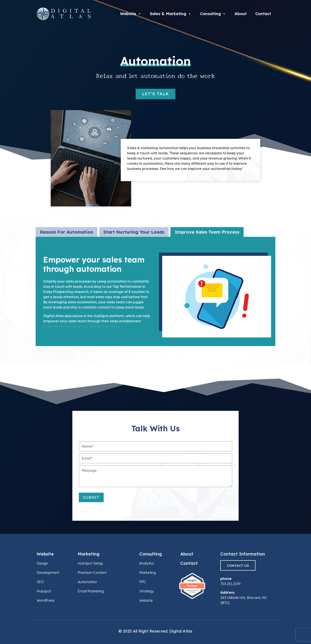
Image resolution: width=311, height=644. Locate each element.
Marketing (89, 554)
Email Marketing (91, 591)
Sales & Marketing (171, 14)
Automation (87, 582)
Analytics (147, 563)
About (241, 14)
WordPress (46, 600)
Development (48, 573)
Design (42, 563)
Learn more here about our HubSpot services (81, 326)
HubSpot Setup (90, 563)
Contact (263, 14)
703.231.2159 (230, 584)
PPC (143, 582)
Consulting (213, 14)
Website (131, 14)
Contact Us (238, 566)
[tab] (67, 232)
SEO (40, 582)
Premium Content (92, 573)
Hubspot (44, 591)
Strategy (147, 591)
